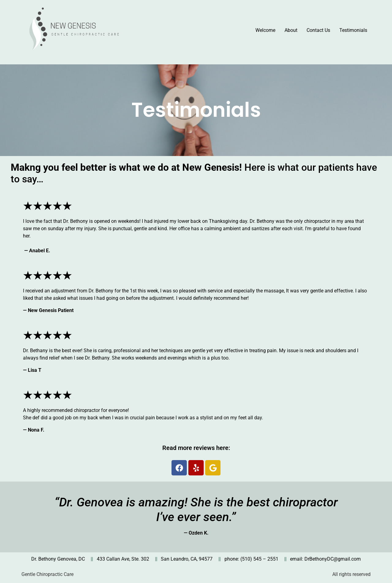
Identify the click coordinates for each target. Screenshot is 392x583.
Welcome (265, 30)
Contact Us (318, 30)
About (291, 30)
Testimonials (353, 30)
